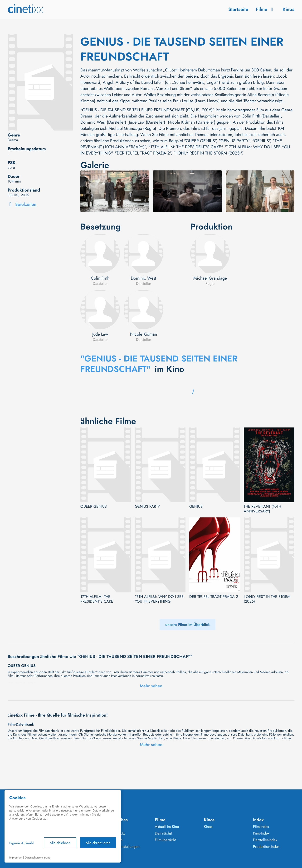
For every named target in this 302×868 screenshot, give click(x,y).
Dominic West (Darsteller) (103, 122)
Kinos (288, 9)
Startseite (238, 9)
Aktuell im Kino (167, 827)
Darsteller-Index (265, 840)
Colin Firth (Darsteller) (261, 116)
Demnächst (163, 833)
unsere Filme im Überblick (188, 625)
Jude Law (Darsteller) (147, 122)
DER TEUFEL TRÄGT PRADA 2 (214, 597)
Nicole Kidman (144, 334)
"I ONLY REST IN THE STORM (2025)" (208, 153)
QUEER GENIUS (94, 507)
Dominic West (143, 278)
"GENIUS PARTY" (234, 141)
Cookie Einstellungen (123, 847)
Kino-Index (261, 833)
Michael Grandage (210, 278)
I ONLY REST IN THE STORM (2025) (267, 599)
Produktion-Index (266, 847)
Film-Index (261, 827)
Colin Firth (100, 278)
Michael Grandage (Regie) (132, 128)
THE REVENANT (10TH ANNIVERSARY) (262, 509)
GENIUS (196, 507)
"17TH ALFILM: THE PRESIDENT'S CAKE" (185, 147)
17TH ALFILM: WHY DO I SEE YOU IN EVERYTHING (159, 599)
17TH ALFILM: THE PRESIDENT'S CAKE (97, 599)
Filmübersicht (165, 840)
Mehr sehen (151, 686)
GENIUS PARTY (147, 507)
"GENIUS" (261, 141)
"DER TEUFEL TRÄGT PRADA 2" (143, 153)
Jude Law (100, 334)
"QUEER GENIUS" (200, 141)
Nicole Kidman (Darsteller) (192, 122)
